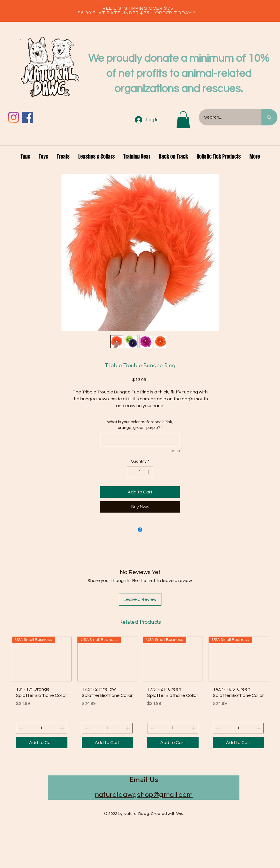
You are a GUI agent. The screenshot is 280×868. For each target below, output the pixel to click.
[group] (140, 695)
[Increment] (149, 472)
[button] (183, 120)
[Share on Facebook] (140, 530)
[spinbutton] (140, 472)
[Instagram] (14, 117)
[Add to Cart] (42, 743)
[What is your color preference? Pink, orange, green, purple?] (140, 440)
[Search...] (227, 117)
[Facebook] (28, 117)
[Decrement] (131, 472)
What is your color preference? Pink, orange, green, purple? (140, 425)
